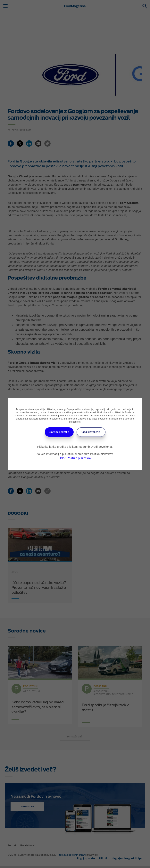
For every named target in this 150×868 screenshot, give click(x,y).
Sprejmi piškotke (59, 432)
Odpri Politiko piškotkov (75, 458)
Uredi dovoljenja (91, 432)
